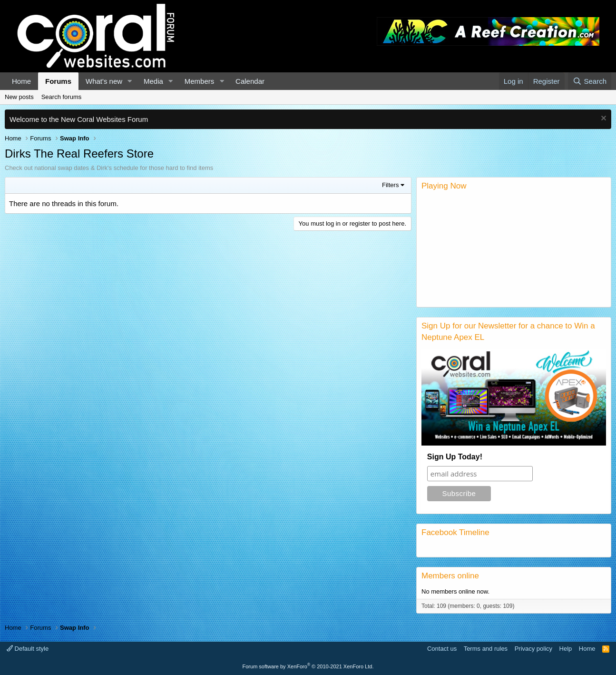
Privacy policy (533, 649)
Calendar (250, 81)
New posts (19, 97)
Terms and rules (486, 649)
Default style (28, 649)
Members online (450, 576)
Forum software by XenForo (308, 666)
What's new (104, 81)
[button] (130, 81)
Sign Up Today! (455, 457)
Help (566, 649)
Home (21, 81)
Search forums (62, 97)
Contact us (442, 649)
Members (200, 81)
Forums (58, 81)
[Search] (590, 81)
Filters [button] (390, 185)
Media (153, 81)
